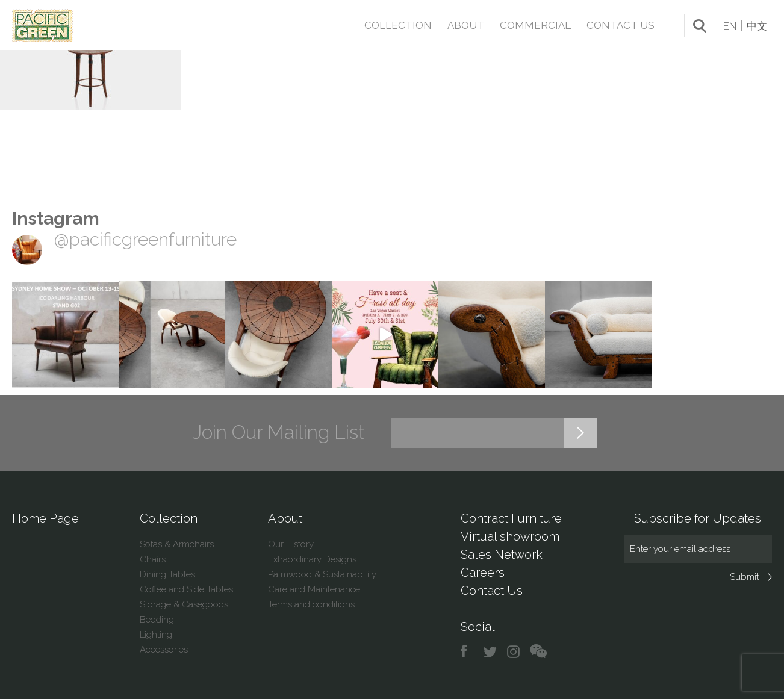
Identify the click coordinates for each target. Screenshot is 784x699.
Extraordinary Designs (312, 559)
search (700, 26)
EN (730, 26)
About (466, 25)
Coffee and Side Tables (186, 589)
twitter (491, 652)
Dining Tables (167, 574)
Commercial (535, 25)
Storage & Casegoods (184, 604)
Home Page (45, 518)
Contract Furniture (511, 518)
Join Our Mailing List (279, 432)
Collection (398, 25)
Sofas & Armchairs (177, 544)
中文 (757, 26)
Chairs (153, 559)
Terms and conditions (311, 604)
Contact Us (621, 25)
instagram (514, 652)
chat (538, 652)
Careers (483, 573)
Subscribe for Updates (698, 518)
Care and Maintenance (314, 589)
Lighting (156, 635)
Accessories (164, 650)
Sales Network (502, 555)
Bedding (157, 620)
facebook (468, 652)
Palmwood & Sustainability (322, 574)
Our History (291, 544)
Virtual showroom (510, 536)
